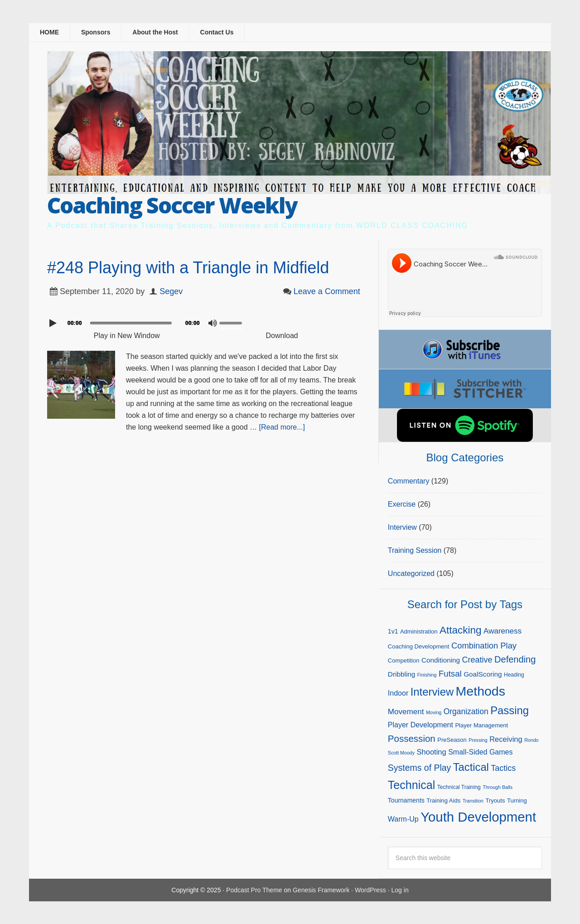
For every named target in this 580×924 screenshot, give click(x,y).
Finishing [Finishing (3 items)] (427, 675)
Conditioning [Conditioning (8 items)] (441, 660)
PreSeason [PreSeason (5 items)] (452, 740)
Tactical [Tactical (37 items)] (471, 767)
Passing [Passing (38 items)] (510, 710)
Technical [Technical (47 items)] (411, 785)
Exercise (402, 504)
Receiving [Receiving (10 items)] (506, 739)
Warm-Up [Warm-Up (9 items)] (403, 819)
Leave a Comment (327, 291)
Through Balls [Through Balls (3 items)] (498, 787)
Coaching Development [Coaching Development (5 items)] (419, 646)
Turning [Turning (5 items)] (517, 801)
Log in (400, 890)
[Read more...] (282, 427)
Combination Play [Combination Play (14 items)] (484, 646)
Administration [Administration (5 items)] (419, 631)
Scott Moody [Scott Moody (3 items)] (401, 753)
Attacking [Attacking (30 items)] (461, 630)
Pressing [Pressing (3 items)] (478, 740)
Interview (402, 527)
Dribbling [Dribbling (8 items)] (402, 674)
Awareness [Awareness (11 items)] (503, 631)
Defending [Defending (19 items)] (515, 659)
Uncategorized (411, 573)
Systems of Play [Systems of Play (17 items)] (419, 768)
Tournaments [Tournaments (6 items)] (406, 800)
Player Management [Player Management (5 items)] (481, 725)
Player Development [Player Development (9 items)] (420, 725)
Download (282, 336)
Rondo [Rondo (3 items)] (531, 740)
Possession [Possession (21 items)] (412, 738)
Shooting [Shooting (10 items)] (432, 752)
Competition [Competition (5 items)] (404, 660)
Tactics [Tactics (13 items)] (503, 768)
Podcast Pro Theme (254, 890)
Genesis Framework (321, 890)
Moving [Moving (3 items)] (434, 712)
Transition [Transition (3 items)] (473, 801)
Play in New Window (127, 336)
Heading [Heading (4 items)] (514, 675)
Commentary (409, 481)
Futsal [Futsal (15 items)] (450, 674)
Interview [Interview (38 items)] (432, 692)
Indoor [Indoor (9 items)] (398, 693)
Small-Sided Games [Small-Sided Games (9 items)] (480, 752)
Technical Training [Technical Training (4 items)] (459, 787)
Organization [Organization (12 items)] (466, 711)
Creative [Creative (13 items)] (477, 660)
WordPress (370, 890)
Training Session (415, 550)
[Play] (54, 323)
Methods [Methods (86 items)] (481, 691)
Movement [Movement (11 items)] (406, 712)
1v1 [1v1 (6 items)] (393, 631)
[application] (204, 321)
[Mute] (213, 323)
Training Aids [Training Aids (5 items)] (443, 801)
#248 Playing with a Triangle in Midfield (188, 268)
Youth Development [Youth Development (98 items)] (478, 817)
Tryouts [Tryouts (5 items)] (495, 801)
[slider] (131, 323)
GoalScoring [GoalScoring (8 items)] (483, 674)
